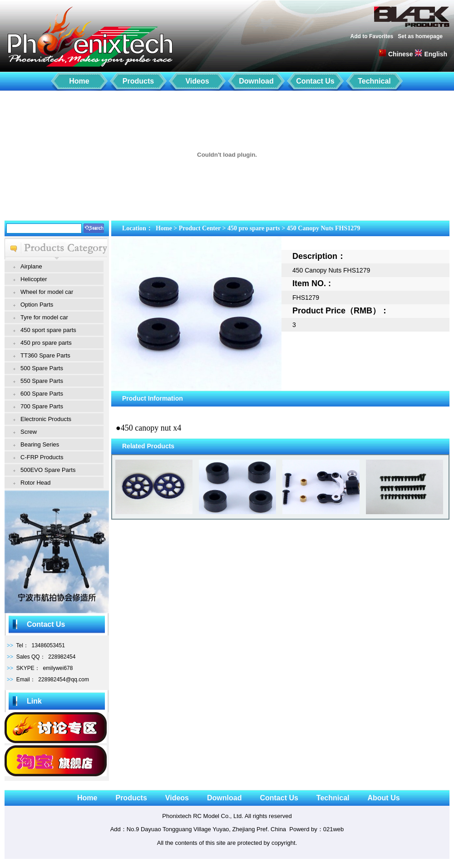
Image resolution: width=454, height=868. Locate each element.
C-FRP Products (42, 457)
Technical (374, 81)
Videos (197, 81)
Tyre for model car (44, 317)
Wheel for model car (47, 292)
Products (138, 81)
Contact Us (315, 81)
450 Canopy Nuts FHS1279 (323, 228)
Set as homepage (420, 36)
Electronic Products (46, 419)
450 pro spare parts (46, 343)
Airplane (31, 266)
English (436, 54)
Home (79, 81)
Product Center (200, 228)
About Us (383, 798)
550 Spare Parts (42, 381)
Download (256, 81)
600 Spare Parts (42, 394)
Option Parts (37, 305)
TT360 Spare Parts (45, 355)
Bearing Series (40, 444)
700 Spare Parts (42, 406)
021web (334, 829)
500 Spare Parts (42, 368)
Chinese (400, 54)
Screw (29, 432)
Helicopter (34, 279)
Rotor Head (35, 483)
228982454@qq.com (64, 680)
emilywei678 (58, 668)
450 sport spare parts (48, 330)
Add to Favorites (372, 36)
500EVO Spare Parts (48, 470)
